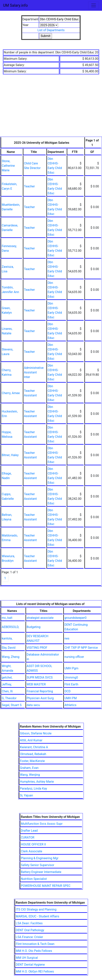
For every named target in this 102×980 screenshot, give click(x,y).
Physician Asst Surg (40, 698)
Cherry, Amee (11, 393)
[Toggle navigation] (94, 5)
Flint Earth (71, 684)
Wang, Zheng (11, 657)
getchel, (7, 677)
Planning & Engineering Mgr (40, 858)
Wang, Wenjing (30, 775)
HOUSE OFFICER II (33, 844)
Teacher (29, 186)
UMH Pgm (71, 668)
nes (67, 638)
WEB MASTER (36, 684)
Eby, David (9, 648)
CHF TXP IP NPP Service (81, 648)
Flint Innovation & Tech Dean (35, 944)
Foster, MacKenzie (32, 761)
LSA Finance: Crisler (29, 937)
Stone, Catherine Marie (8, 166)
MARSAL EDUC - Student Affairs (37, 916)
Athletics (70, 705)
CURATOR (28, 837)
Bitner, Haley (10, 455)
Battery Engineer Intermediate (41, 872)
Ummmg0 (71, 677)
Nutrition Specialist (34, 879)
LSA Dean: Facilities (29, 923)
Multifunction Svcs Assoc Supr (42, 824)
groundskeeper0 (75, 618)
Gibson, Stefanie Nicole (36, 733)
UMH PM (71, 698)
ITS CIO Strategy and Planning (36, 909)
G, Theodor (9, 698)
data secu (33, 705)
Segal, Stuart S (12, 705)
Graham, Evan (29, 768)
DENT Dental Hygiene (30, 965)
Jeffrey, (7, 684)
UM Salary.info (15, 5)
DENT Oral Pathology (30, 930)
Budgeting (34, 627)
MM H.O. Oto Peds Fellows (34, 951)
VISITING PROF (37, 648)
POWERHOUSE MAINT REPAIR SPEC (46, 886)
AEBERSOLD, (10, 627)
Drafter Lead (29, 831)
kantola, (7, 638)
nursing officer (74, 657)
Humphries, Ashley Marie (37, 782)
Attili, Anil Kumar (31, 740)
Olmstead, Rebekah (33, 754)
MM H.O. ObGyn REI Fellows (35, 971)
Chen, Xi (7, 691)
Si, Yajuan (26, 795)
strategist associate (40, 618)
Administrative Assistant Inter (34, 372)
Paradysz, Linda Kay (34, 788)
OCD (67, 691)
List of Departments (51, 30)
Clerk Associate (32, 851)
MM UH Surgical (27, 958)
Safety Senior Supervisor (38, 865)
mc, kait (7, 618)
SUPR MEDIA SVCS (40, 677)
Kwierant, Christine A (34, 747)
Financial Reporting (40, 691)
